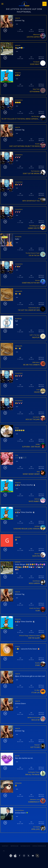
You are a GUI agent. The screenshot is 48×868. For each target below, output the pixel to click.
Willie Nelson (36, 362)
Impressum (14, 846)
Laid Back (37, 526)
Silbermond (36, 34)
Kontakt (5, 846)
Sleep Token (36, 89)
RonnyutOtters (19, 810)
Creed (38, 390)
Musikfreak (18, 319)
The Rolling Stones (34, 226)
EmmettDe (18, 237)
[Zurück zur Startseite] (24, 4)
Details (41, 29)
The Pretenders (35, 171)
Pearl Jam (37, 745)
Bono (38, 308)
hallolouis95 (18, 291)
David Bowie (36, 581)
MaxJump (18, 73)
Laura (38, 799)
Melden (41, 31)
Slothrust (37, 499)
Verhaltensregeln (39, 846)
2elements (33, 799)
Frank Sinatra (32, 308)
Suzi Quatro (36, 417)
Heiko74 (17, 18)
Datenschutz (25, 846)
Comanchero (19, 100)
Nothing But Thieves (34, 772)
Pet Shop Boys (36, 116)
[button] (2, 4)
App (44, 4)
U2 (39, 198)
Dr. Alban (37, 690)
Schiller (38, 444)
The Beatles (36, 62)
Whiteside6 (18, 783)
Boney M (37, 554)
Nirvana (37, 280)
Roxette (37, 144)
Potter (17, 428)
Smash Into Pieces (35, 608)
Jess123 (17, 756)
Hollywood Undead (34, 636)
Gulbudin (18, 537)
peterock (18, 45)
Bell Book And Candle (34, 717)
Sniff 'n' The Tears (35, 335)
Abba (38, 472)
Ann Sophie (36, 827)
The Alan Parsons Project (33, 253)
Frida (16, 455)
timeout (17, 646)
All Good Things (24, 636)
